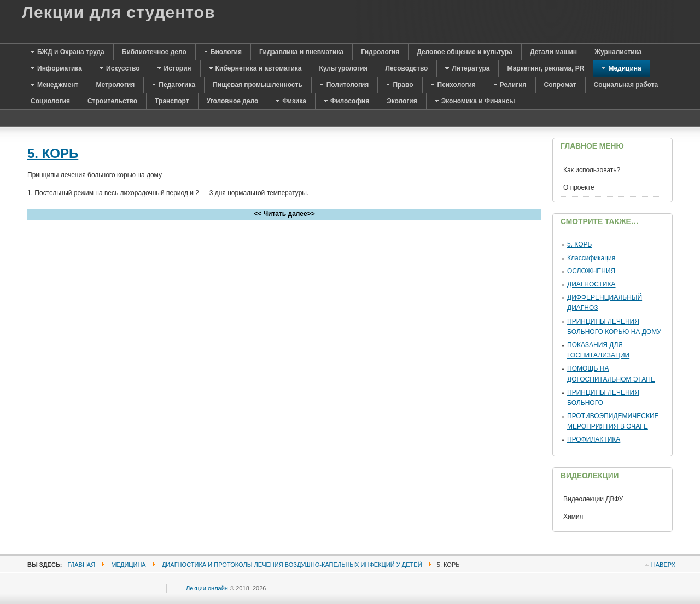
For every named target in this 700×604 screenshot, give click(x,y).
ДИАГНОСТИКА (591, 284)
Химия (573, 517)
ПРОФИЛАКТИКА (594, 439)
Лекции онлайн (207, 588)
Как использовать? (592, 170)
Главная (82, 565)
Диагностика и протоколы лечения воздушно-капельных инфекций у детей (292, 565)
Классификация (591, 258)
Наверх (663, 565)
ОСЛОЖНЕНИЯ (591, 271)
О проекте (579, 187)
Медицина (128, 565)
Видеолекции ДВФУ (593, 499)
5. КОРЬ (53, 153)
